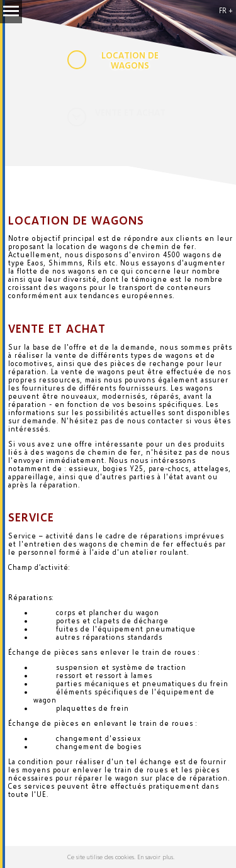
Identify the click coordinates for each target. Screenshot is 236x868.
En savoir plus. (156, 857)
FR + (226, 10)
